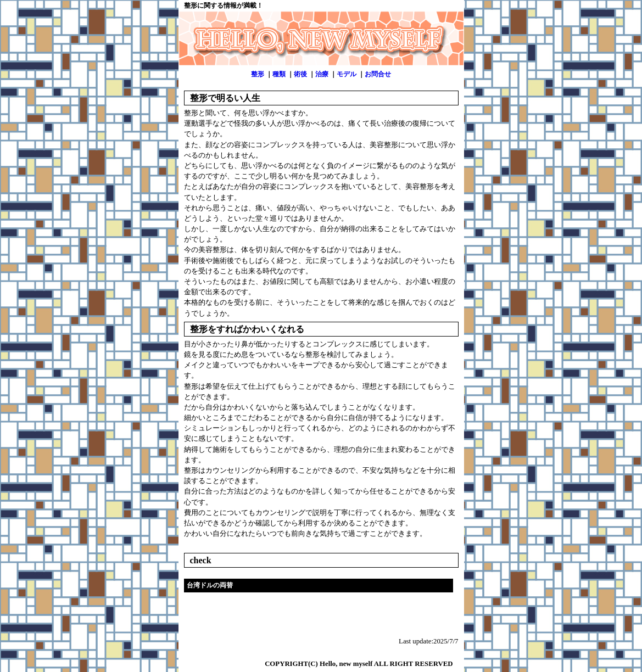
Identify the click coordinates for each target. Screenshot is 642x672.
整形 (258, 74)
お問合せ (378, 74)
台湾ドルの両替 (210, 585)
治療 (322, 74)
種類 (279, 74)
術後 (300, 74)
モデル (347, 74)
